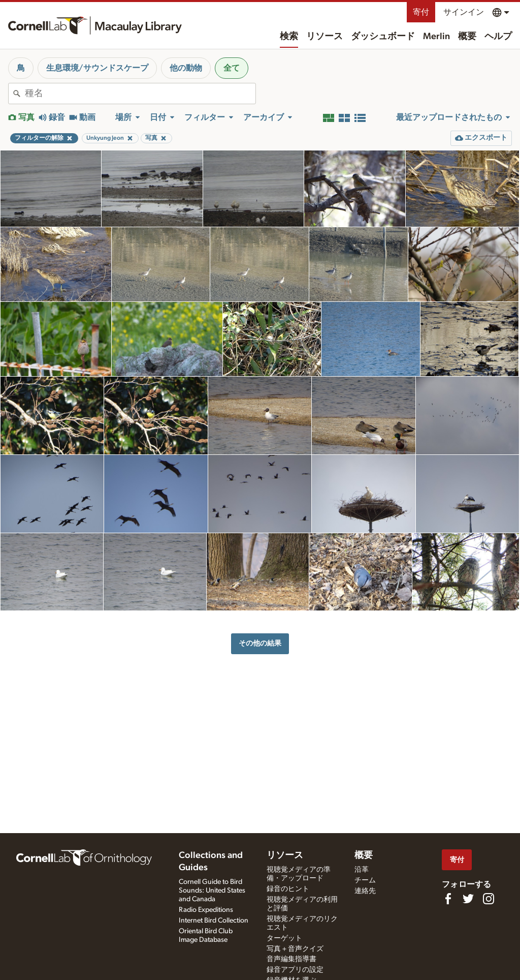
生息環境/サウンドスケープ (97, 68)
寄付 (421, 12)
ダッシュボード (383, 37)
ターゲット (284, 938)
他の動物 (186, 68)
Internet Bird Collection (214, 921)
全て (232, 68)
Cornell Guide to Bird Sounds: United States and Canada (212, 891)
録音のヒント (288, 889)
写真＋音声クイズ (295, 949)
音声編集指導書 (291, 959)
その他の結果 (260, 643)
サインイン (464, 12)
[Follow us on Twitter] (468, 899)
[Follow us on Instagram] (489, 899)
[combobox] (140, 94)
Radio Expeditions (206, 910)
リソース (324, 37)
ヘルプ (498, 37)
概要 (467, 37)
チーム (365, 880)
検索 (289, 37)
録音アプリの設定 (295, 970)
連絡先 (365, 891)
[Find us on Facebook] (448, 899)
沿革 (362, 870)
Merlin (436, 37)
